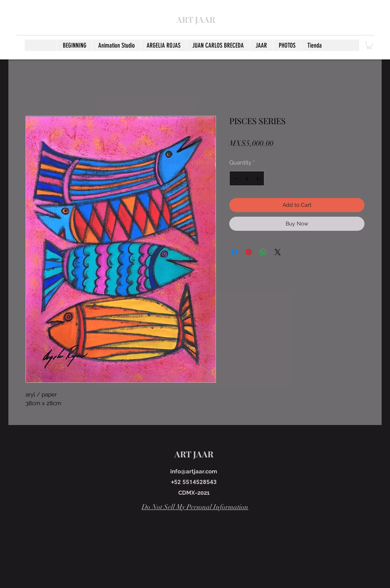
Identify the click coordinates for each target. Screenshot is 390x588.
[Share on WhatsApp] (263, 252)
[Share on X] (278, 252)
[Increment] (258, 178)
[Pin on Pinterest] (249, 252)
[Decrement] (236, 178)
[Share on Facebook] (234, 252)
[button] (369, 45)
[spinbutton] (247, 178)
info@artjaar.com (194, 471)
